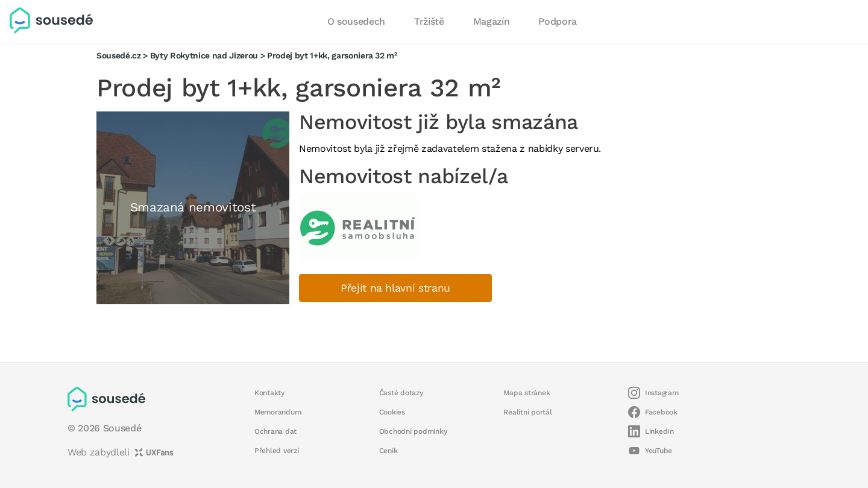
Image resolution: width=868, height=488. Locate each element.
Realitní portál (527, 412)
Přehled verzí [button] (277, 451)
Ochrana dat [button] (275, 431)
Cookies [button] (392, 412)
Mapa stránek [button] (527, 393)
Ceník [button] (388, 451)
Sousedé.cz (119, 55)
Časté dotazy (401, 393)
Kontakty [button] (269, 393)
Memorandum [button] (278, 412)
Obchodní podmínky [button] (413, 431)
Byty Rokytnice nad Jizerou (204, 55)
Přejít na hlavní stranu (395, 288)
